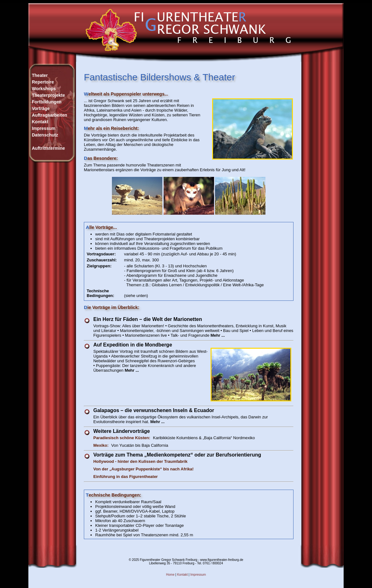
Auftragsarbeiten (49, 115)
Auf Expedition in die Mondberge (133, 345)
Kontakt (40, 122)
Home (170, 575)
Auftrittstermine (48, 148)
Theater (40, 75)
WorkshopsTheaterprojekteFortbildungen (48, 95)
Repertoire (43, 82)
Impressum (44, 128)
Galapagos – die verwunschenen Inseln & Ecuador (154, 410)
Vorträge (41, 108)
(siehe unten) (136, 296)
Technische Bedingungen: (100, 293)
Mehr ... (218, 335)
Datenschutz (45, 135)
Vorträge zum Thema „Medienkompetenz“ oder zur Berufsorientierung (177, 455)
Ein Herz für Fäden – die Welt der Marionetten (148, 319)
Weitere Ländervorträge (122, 431)
